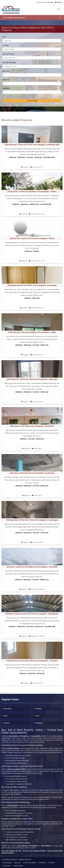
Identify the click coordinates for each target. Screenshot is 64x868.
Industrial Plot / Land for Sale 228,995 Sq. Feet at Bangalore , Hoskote (32, 191)
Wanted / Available (9, 62)
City (4, 36)
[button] (32, 17)
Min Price (6, 71)
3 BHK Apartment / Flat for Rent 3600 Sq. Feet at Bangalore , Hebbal (32, 332)
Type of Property (8, 54)
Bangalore (39, 723)
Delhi (5, 715)
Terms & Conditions (30, 862)
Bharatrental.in (12, 859)
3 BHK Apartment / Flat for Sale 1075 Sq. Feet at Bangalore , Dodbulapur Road (32, 144)
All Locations (7, 865)
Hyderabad (7, 708)
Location (6, 45)
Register (58, 2)
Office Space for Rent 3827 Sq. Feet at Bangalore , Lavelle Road (32, 473)
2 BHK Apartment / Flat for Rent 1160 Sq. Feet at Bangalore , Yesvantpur (32, 660)
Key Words (6, 88)
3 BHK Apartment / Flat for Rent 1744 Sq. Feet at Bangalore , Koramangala (32, 520)
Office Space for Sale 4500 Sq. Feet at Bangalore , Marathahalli (32, 426)
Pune (37, 715)
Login (51, 2)
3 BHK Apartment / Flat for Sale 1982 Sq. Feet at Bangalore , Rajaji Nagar (32, 379)
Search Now (32, 100)
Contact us (42, 862)
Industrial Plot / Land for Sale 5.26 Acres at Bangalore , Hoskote (32, 238)
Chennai (6, 723)
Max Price (6, 79)
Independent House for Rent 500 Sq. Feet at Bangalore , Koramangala (32, 285)
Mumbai (38, 708)
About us (17, 862)
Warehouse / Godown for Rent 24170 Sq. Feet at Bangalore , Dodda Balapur (32, 613)
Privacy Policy (18, 865)
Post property (7, 862)
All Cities (52, 862)
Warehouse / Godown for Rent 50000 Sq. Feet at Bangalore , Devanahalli (32, 567)
